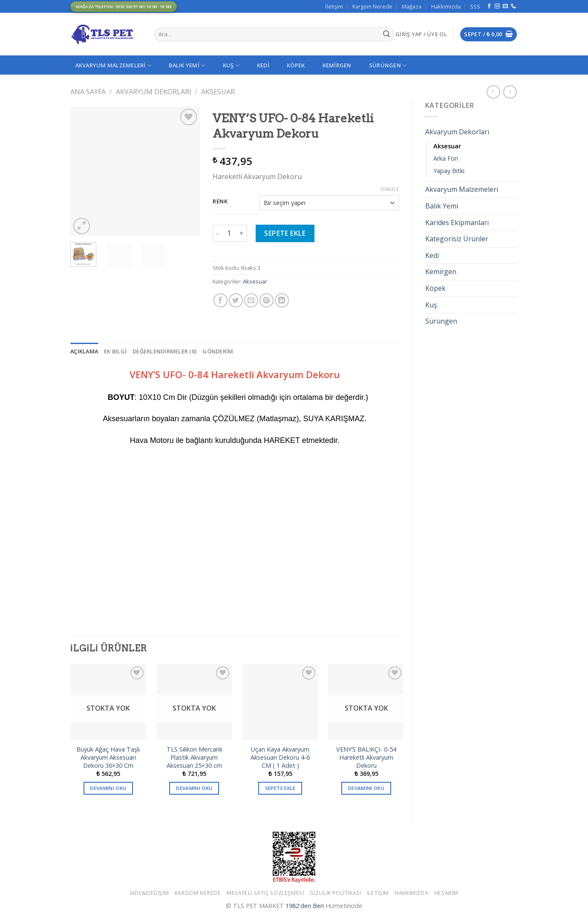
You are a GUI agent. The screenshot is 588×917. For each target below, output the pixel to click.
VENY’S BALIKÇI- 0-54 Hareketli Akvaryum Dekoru (366, 757)
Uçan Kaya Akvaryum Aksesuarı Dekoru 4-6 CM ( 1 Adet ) (280, 757)
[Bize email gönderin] (505, 6)
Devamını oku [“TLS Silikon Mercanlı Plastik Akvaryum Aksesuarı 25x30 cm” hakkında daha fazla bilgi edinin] (194, 788)
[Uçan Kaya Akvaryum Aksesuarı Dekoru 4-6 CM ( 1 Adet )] (280, 702)
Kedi (263, 65)
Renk (220, 202)
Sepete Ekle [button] (280, 788)
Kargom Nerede (372, 6)
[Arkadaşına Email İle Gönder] (251, 300)
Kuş (231, 65)
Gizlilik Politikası (336, 893)
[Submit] (386, 35)
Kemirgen (337, 65)
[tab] (84, 351)
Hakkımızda (446, 6)
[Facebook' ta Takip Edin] (489, 6)
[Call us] (513, 6)
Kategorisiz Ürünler (457, 239)
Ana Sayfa (88, 92)
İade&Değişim (149, 893)
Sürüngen (388, 65)
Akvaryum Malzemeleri (114, 65)
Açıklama (84, 351)
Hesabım (446, 893)
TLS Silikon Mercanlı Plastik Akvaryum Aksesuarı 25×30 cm (194, 757)
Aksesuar (218, 92)
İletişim (334, 6)
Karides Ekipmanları (457, 223)
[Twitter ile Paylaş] (236, 300)
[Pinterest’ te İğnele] (267, 300)
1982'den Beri (305, 906)
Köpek (296, 65)
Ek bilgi (115, 351)
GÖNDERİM (218, 351)
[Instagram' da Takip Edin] (497, 6)
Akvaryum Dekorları (154, 92)
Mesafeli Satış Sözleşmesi (265, 893)
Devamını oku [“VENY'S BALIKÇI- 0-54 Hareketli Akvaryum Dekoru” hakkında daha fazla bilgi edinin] (366, 788)
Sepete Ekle (285, 233)
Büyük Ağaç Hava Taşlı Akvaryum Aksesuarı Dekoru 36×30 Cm (108, 757)
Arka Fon (446, 158)
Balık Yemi (187, 65)
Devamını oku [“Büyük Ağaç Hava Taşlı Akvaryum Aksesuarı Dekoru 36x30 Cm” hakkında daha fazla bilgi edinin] (108, 788)
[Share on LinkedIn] (282, 300)
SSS (475, 6)
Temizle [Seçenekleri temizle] (390, 189)
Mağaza (412, 6)
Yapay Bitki (449, 171)
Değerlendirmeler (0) (164, 351)
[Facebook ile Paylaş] (220, 300)
